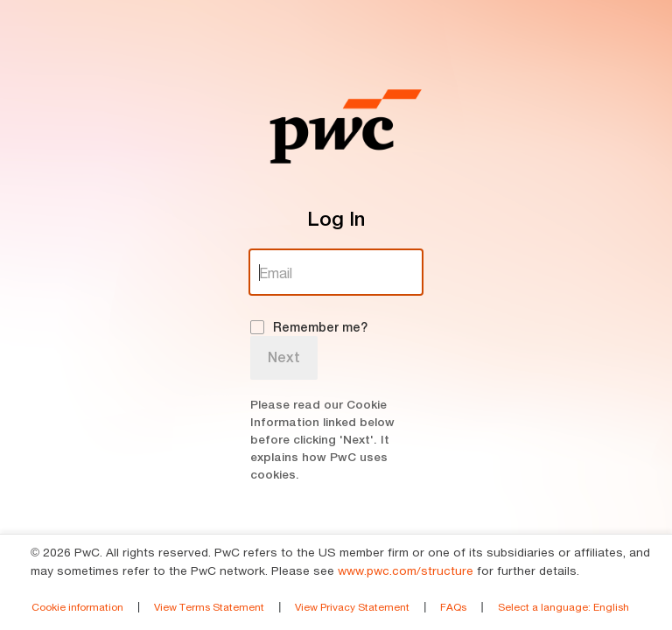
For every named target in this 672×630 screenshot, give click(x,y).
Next (284, 357)
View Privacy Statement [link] (352, 607)
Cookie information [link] (77, 607)
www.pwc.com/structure (406, 570)
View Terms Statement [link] (209, 607)
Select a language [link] (563, 607)
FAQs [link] (453, 607)
